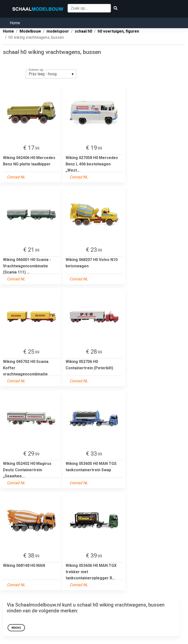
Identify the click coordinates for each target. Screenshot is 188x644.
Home (15, 23)
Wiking (16, 628)
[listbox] (51, 74)
